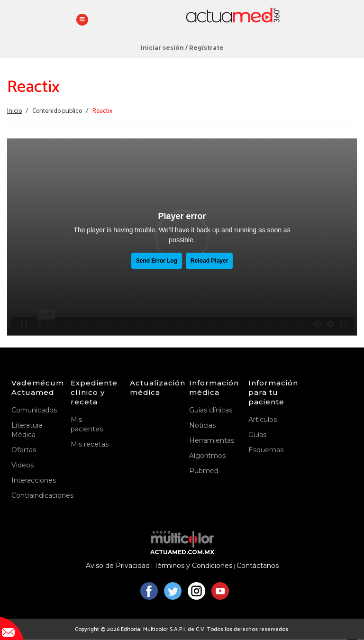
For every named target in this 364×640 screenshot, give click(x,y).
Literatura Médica (27, 430)
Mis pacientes (87, 424)
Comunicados (34, 410)
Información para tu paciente (271, 392)
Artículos (263, 420)
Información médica (212, 388)
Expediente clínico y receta (93, 392)
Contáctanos (258, 566)
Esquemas (266, 450)
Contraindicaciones (34, 495)
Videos (23, 465)
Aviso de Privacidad (118, 566)
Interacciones (34, 480)
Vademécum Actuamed (34, 388)
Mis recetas (90, 444)
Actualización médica (152, 388)
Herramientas (212, 440)
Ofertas (24, 450)
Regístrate (206, 48)
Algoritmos (207, 456)
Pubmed (204, 471)
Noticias (202, 425)
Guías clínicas (211, 410)
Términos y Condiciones (193, 566)
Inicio (14, 111)
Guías (257, 435)
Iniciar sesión (162, 48)
